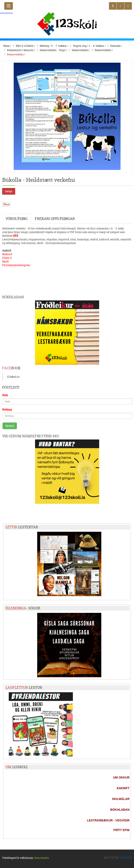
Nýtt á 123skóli (25, 46)
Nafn (5, 395)
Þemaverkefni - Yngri (53, 50)
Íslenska (115, 46)
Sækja (9, 191)
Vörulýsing (17, 219)
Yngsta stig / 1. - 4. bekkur (88, 46)
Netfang (7, 410)
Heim (6, 46)
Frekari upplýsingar (55, 219)
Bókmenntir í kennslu (20, 50)
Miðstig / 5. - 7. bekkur (53, 46)
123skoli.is (13, 377)
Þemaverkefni (80, 50)
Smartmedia (42, 858)
